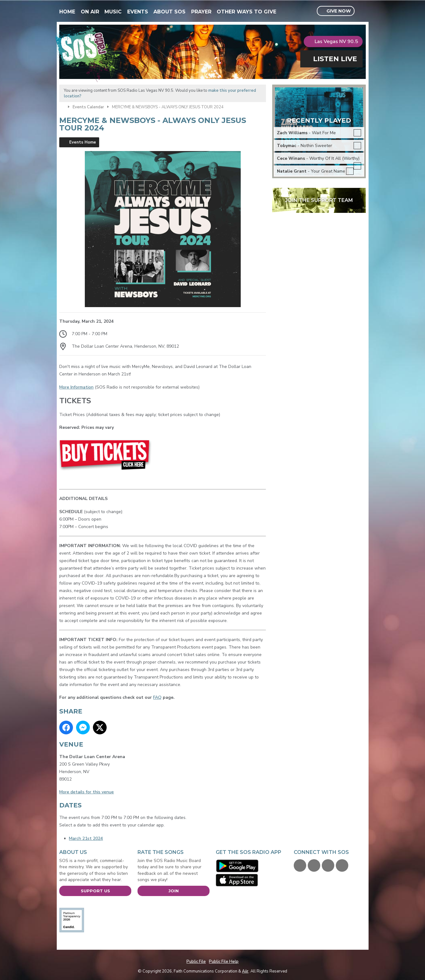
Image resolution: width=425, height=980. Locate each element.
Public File (196, 962)
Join (174, 891)
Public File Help (224, 962)
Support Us (95, 891)
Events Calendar (88, 107)
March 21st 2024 (86, 838)
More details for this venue (87, 792)
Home (67, 12)
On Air (90, 12)
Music (113, 12)
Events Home (83, 142)
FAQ (157, 697)
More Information (76, 387)
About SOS (169, 12)
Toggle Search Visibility (362, 11)
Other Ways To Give (246, 12)
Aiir (245, 971)
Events (138, 12)
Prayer (201, 12)
